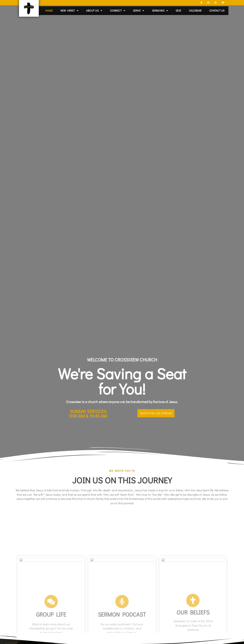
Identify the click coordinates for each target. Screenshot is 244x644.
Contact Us (217, 11)
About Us (94, 11)
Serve (139, 11)
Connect (118, 11)
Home (49, 11)
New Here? (69, 11)
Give (179, 11)
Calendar (195, 11)
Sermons (160, 11)
